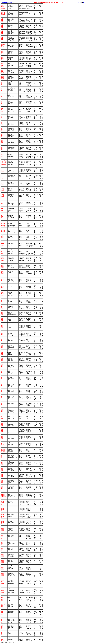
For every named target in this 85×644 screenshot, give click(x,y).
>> (84, 3)
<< (79, 3)
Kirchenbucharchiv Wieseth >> (7, 3)
